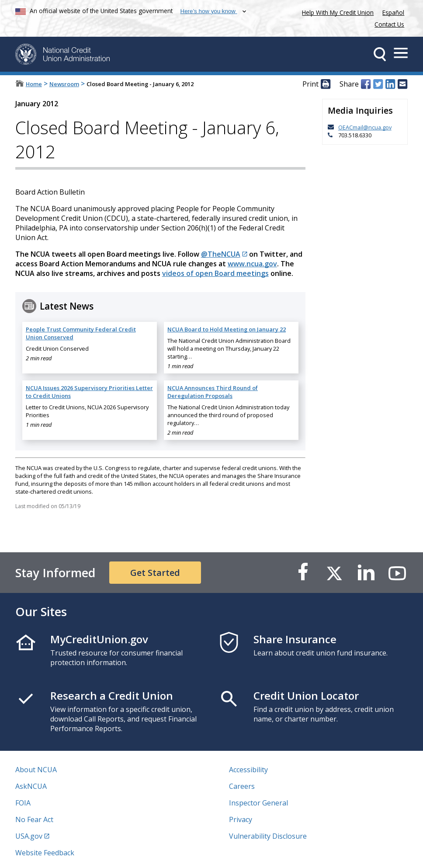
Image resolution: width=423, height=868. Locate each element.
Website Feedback (45, 853)
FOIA (23, 803)
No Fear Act (34, 819)
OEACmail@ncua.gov (365, 127)
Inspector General (258, 803)
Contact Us (389, 24)
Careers (242, 786)
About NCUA (36, 770)
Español (393, 12)
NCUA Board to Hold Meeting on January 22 (227, 329)
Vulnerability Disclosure (268, 836)
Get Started (155, 573)
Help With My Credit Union (336, 12)
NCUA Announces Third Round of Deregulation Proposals (213, 392)
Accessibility (248, 770)
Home (34, 84)
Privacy (241, 819)
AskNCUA (31, 786)
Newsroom (64, 84)
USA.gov (29, 836)
